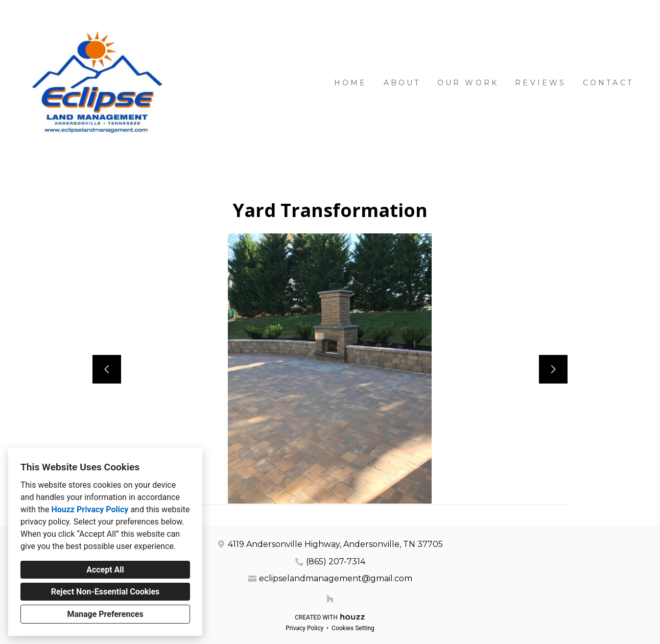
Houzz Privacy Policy (90, 509)
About (402, 83)
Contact (608, 83)
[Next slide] (553, 369)
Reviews (540, 83)
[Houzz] (330, 599)
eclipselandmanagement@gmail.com (336, 578)
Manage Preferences (105, 614)
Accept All (105, 570)
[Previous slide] (107, 369)
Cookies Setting (353, 628)
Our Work (468, 83)
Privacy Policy (304, 628)
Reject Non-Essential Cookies (105, 592)
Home (351, 83)
